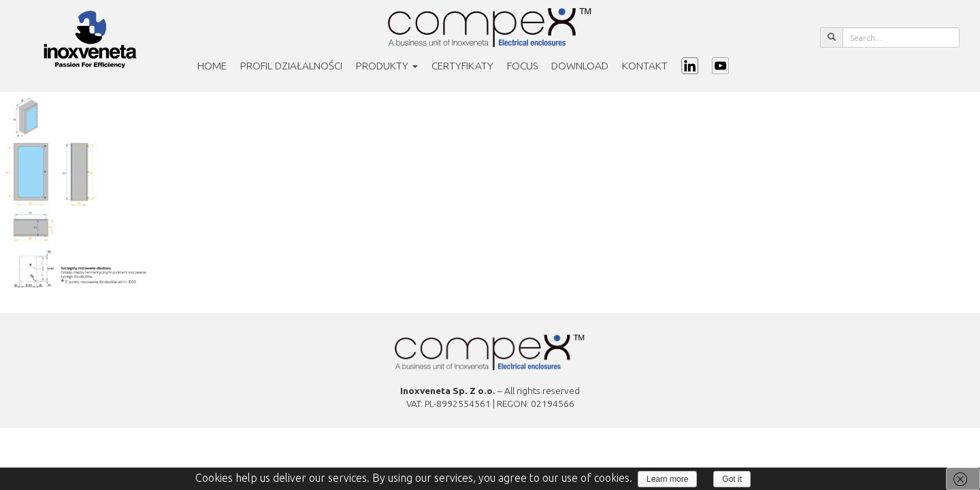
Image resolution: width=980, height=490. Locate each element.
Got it (732, 479)
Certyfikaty (462, 66)
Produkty (387, 66)
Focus (522, 66)
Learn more (667, 479)
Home (212, 66)
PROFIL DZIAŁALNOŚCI (291, 66)
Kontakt (645, 66)
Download (580, 66)
